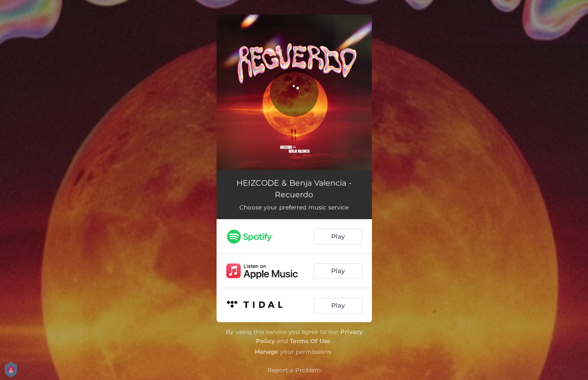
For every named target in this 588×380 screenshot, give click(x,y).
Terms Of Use (310, 341)
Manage (266, 352)
